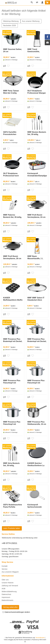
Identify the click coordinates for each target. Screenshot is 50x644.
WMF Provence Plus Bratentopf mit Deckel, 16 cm (13, 340)
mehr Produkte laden (12, 528)
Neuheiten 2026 (10, 26)
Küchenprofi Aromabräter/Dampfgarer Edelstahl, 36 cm (37, 175)
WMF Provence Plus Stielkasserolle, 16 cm (37, 423)
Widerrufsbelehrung (9, 591)
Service (5, 569)
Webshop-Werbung (11, 21)
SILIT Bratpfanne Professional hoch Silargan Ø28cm (11, 175)
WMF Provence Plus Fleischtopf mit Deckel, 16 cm (12, 382)
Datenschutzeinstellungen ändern (16, 612)
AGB (3, 589)
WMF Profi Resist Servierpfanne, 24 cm (36, 216)
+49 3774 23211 (9, 543)
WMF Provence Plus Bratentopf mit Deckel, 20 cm (37, 340)
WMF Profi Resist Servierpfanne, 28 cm (12, 257)
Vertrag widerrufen (10, 607)
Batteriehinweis (7, 600)
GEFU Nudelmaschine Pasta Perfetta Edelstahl (13, 506)
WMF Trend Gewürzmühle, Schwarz (34, 50)
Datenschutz (6, 594)
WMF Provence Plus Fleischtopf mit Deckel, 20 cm (36, 382)
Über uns (5, 580)
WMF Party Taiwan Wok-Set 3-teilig (11, 92)
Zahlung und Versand (10, 586)
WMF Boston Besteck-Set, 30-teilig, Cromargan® (37, 133)
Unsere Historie (8, 583)
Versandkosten (40, 638)
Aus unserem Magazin (10, 572)
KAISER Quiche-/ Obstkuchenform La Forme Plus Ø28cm (36, 464)
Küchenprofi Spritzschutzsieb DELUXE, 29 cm (35, 506)
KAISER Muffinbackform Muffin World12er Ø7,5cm (13, 299)
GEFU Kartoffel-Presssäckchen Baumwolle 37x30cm (12, 133)
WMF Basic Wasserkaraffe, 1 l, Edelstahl (35, 257)
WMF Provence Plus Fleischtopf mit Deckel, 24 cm (12, 423)
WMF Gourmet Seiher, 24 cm (12, 50)
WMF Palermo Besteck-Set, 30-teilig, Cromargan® (12, 216)
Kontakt (5, 566)
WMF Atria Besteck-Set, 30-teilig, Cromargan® (12, 464)
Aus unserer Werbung (31, 21)
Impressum (6, 597)
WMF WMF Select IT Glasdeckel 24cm (36, 299)
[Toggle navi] (2, 3)
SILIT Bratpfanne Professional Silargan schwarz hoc (37, 92)
